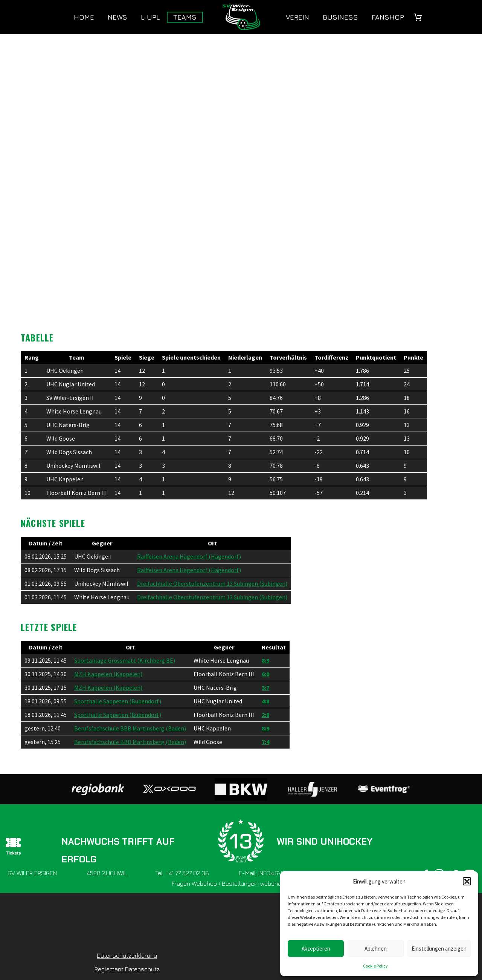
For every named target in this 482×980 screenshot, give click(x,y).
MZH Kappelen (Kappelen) (108, 674)
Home (84, 17)
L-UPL (150, 17)
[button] (467, 881)
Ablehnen (376, 949)
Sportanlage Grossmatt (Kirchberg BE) (125, 660)
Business (340, 17)
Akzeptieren (316, 949)
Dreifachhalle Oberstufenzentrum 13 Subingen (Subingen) (212, 583)
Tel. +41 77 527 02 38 (182, 873)
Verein (297, 17)
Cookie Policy (375, 966)
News (117, 17)
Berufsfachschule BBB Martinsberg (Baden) (130, 728)
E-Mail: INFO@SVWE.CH (269, 873)
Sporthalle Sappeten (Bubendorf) (118, 701)
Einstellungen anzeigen (439, 949)
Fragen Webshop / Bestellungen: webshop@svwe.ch (241, 884)
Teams (185, 17)
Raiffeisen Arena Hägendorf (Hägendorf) (189, 556)
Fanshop (388, 17)
